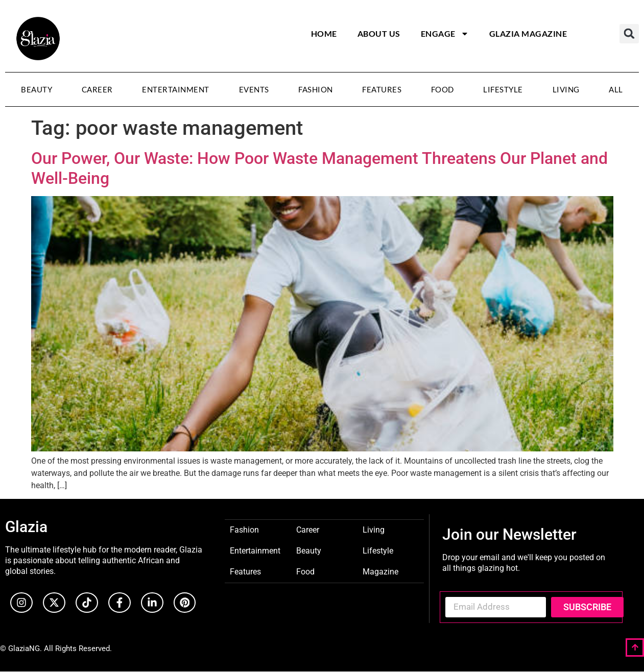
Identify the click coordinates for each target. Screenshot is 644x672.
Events (254, 89)
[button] (629, 34)
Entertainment (176, 89)
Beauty (37, 89)
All (616, 89)
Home (324, 33)
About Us (379, 33)
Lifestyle (503, 89)
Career (97, 89)
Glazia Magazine (528, 33)
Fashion (316, 89)
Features (382, 89)
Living (566, 89)
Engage (445, 34)
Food (443, 89)
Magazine (380, 571)
